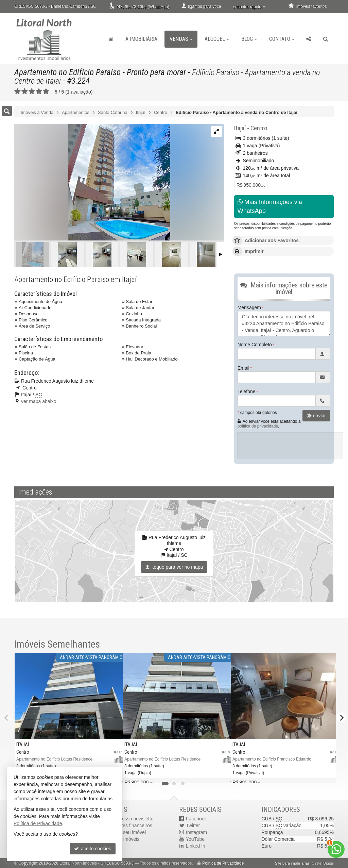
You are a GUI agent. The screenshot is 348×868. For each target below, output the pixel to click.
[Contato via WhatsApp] (336, 849)
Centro (259, 128)
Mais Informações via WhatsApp (270, 206)
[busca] (326, 39)
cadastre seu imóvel (125, 832)
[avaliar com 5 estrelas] (46, 91)
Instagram (196, 832)
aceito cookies (93, 849)
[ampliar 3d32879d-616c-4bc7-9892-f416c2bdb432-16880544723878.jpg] (92, 183)
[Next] (341, 718)
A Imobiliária (141, 39)
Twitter (193, 825)
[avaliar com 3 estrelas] (32, 91)
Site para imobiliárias (292, 863)
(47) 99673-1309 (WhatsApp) (143, 7)
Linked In (196, 846)
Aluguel (217, 39)
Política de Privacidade (223, 863)
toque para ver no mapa (174, 567)
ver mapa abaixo (39, 401)
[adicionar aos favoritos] (220, 773)
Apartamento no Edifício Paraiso (67, 72)
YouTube (195, 839)
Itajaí (240, 128)
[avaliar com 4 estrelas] (39, 91)
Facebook (196, 819)
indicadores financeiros (128, 825)
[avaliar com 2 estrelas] (25, 91)
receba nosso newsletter (129, 819)
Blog (249, 39)
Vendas (181, 39)
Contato (282, 39)
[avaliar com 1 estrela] (18, 91)
